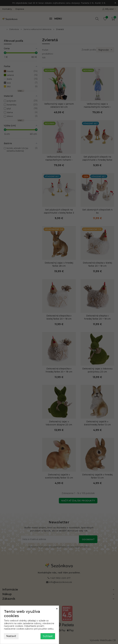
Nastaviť (11, 636)
